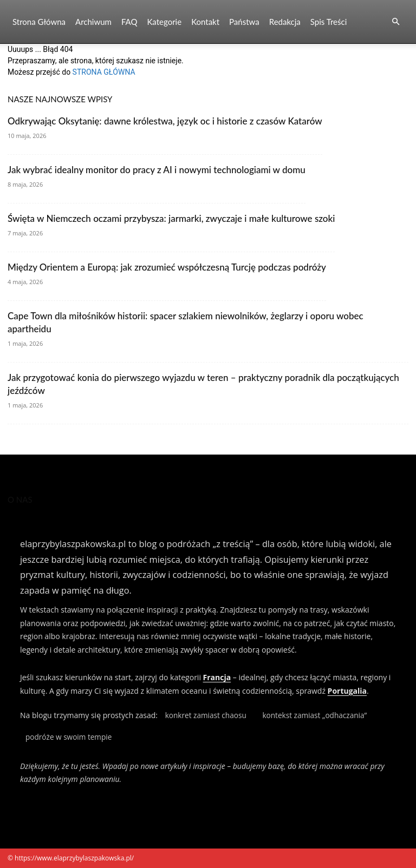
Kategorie (164, 22)
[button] (395, 22)
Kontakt (205, 22)
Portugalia (347, 691)
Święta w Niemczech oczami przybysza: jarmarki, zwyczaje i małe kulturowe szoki (171, 218)
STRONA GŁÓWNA (104, 72)
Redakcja (285, 22)
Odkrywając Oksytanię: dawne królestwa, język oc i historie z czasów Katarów (165, 121)
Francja (217, 677)
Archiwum (93, 22)
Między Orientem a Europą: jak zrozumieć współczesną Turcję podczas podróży (167, 267)
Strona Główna (39, 22)
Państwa (244, 22)
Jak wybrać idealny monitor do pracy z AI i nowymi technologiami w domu (157, 170)
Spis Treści (329, 22)
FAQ (129, 22)
